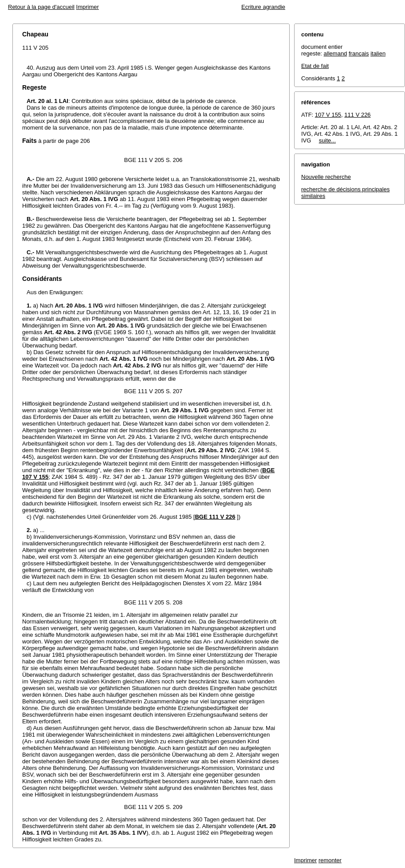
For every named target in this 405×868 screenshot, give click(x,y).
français (359, 53)
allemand (336, 53)
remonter (330, 860)
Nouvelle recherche (326, 177)
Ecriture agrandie (263, 7)
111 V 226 (357, 115)
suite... (327, 140)
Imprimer (88, 7)
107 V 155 (328, 115)
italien (378, 53)
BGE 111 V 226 (215, 517)
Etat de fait (315, 66)
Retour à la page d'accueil (41, 7)
